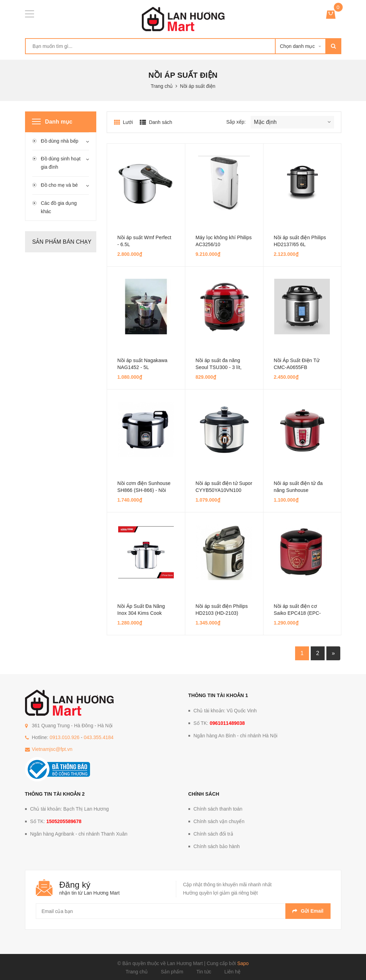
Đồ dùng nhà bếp (60, 141)
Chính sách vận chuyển (219, 821)
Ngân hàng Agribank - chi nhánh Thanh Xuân (79, 834)
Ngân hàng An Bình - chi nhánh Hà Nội (236, 736)
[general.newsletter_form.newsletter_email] (183, 911)
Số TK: (219, 723)
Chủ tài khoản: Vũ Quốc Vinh (225, 711)
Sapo (243, 963)
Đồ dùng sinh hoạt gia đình (61, 163)
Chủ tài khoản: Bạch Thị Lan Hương (70, 809)
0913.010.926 (65, 737)
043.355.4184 (99, 737)
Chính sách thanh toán (218, 809)
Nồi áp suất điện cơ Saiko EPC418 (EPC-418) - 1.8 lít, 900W (298, 613)
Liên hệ (233, 972)
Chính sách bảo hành (217, 846)
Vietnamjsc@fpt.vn (52, 749)
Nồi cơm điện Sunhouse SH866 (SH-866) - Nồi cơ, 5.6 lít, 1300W (144, 490)
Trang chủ (137, 972)
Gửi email (308, 911)
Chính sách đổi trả (213, 834)
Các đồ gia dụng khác (59, 207)
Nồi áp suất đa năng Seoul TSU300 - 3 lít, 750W (219, 367)
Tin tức (204, 972)
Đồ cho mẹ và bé (59, 185)
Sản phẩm (172, 972)
